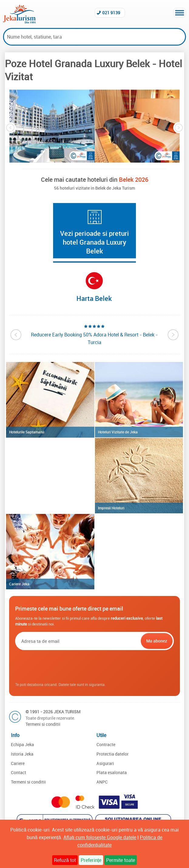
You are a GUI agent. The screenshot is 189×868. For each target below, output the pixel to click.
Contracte (106, 744)
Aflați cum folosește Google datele (100, 837)
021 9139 (111, 13)
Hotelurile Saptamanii (27, 432)
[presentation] (94, 666)
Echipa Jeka (22, 744)
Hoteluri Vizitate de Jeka (118, 432)
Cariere (18, 763)
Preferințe (91, 860)
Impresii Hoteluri (111, 508)
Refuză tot (65, 860)
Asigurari (105, 763)
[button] (52, 126)
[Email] (77, 641)
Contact (19, 772)
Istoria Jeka (22, 754)
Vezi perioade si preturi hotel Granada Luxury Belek (94, 242)
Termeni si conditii (43, 724)
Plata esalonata (112, 772)
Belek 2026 (134, 179)
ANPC (102, 782)
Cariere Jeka (19, 584)
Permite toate (121, 860)
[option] (52, 126)
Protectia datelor (113, 754)
